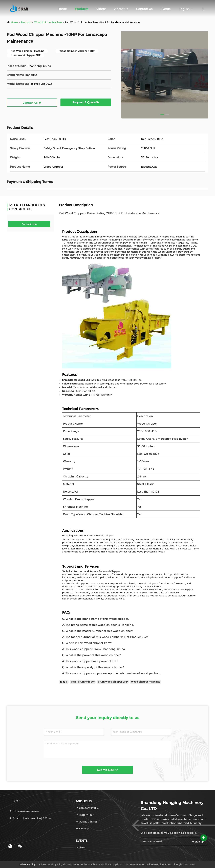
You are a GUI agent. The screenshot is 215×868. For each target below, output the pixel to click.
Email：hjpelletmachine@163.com (31, 818)
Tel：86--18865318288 (24, 811)
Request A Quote (86, 102)
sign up (198, 842)
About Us (121, 9)
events (166, 9)
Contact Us (144, 9)
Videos (101, 9)
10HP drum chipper (83, 682)
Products (82, 9)
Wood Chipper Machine (48, 22)
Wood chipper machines (146, 682)
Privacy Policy (27, 864)
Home (62, 9)
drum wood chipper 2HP (113, 682)
